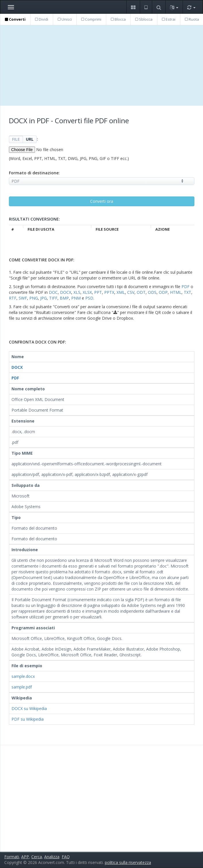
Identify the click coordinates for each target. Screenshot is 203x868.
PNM (76, 298)
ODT (141, 292)
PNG (34, 298)
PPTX (109, 292)
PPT (98, 292)
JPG (43, 298)
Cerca (37, 857)
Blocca (118, 19)
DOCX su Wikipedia (29, 708)
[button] (133, 7)
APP (25, 857)
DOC (53, 292)
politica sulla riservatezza (128, 862)
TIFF (53, 298)
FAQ (66, 857)
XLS (77, 292)
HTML (176, 292)
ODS (152, 292)
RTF (13, 298)
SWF (23, 298)
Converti (15, 19)
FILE (16, 139)
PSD (89, 298)
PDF (185, 287)
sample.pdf (22, 687)
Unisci (65, 19)
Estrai (169, 19)
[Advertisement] (102, 65)
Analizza (52, 857)
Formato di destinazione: (34, 173)
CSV (131, 292)
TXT (187, 292)
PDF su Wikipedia (28, 719)
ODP (163, 292)
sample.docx (23, 676)
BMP (64, 298)
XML (121, 292)
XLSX (87, 292)
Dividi (42, 19)
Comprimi (91, 19)
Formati (12, 857)
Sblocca (144, 19)
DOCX (66, 292)
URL (30, 139)
